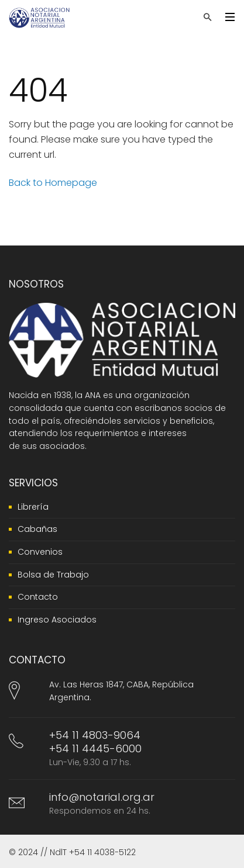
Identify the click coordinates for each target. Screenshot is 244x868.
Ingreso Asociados (57, 620)
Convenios (40, 552)
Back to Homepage (53, 183)
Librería (33, 507)
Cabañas (37, 529)
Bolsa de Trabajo (53, 575)
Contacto (38, 597)
